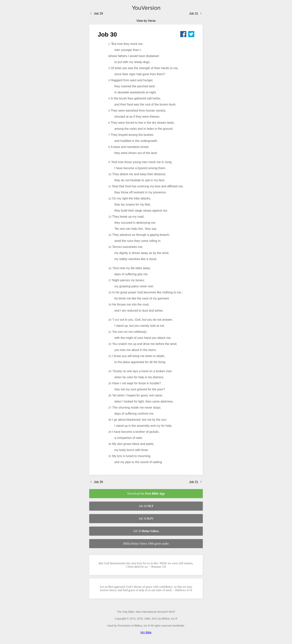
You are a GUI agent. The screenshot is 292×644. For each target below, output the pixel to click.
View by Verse (146, 21)
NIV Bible (146, 632)
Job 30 (146, 506)
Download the (146, 494)
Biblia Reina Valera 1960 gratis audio (146, 544)
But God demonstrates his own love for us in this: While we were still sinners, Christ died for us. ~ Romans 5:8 (146, 565)
